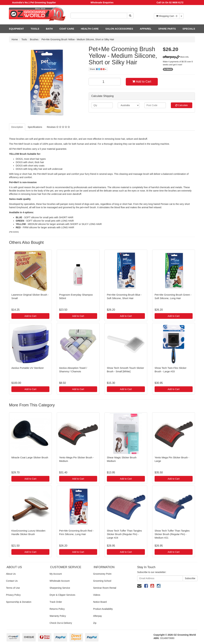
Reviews (58, 127)
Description (17, 127)
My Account (56, 574)
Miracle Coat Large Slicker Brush (30, 457)
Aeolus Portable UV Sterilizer (28, 368)
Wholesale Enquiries (102, 3)
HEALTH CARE (90, 29)
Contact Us (12, 581)
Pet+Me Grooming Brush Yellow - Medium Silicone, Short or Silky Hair (78, 39)
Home (15, 39)
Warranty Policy (58, 616)
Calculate (182, 105)
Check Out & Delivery (61, 623)
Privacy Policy (13, 595)
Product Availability (103, 609)
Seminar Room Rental (105, 588)
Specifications (35, 127)
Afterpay (97, 616)
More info (176, 57)
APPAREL (146, 29)
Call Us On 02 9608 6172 (170, 3)
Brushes (34, 39)
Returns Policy (57, 609)
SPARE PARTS (167, 29)
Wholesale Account (60, 581)
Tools (24, 39)
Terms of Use (13, 588)
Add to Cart (142, 82)
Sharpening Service (60, 588)
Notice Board (100, 602)
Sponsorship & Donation (19, 602)
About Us (11, 574)
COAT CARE (67, 29)
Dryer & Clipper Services (62, 595)
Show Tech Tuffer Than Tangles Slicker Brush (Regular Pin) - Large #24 (124, 534)
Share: (98, 69)
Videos (97, 595)
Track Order (56, 602)
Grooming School (102, 581)
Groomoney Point (102, 574)
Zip (95, 623)
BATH (49, 29)
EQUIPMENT (16, 29)
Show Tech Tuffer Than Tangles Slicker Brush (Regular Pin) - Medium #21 (172, 534)
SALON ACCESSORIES (119, 29)
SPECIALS (189, 29)
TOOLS (35, 29)
